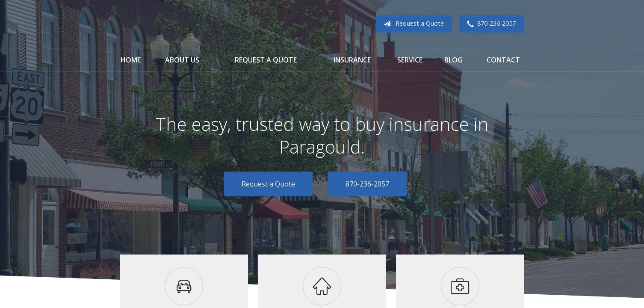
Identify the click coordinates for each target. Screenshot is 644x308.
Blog (453, 60)
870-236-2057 (490, 24)
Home (131, 60)
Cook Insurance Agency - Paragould (174, 24)
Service (410, 60)
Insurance (352, 60)
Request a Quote (412, 24)
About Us (182, 60)
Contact (503, 60)
